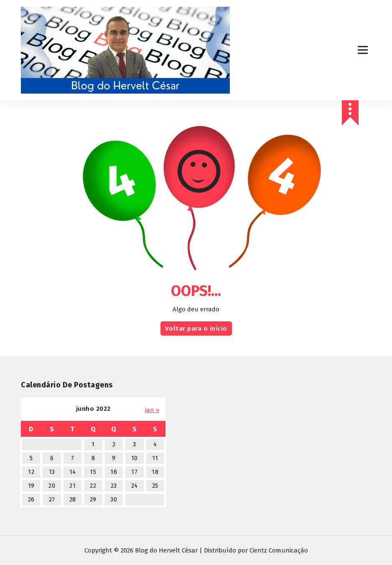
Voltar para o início (196, 328)
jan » (152, 410)
